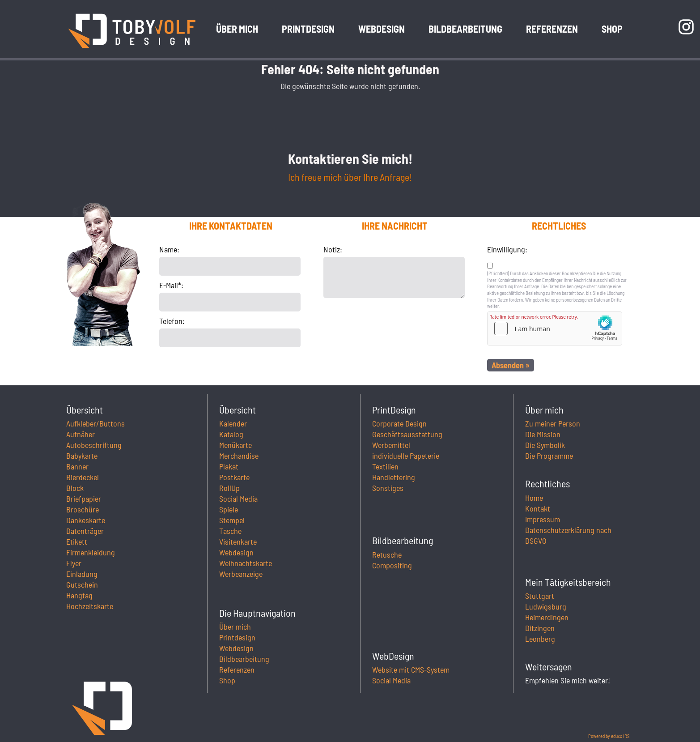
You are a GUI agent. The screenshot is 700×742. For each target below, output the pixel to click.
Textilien (385, 466)
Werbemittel (391, 445)
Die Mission (543, 434)
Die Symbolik (545, 445)
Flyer (74, 563)
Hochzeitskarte (90, 606)
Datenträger (85, 531)
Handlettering (394, 477)
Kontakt (538, 508)
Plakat (229, 466)
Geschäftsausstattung (407, 434)
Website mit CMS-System (411, 670)
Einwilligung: (507, 249)
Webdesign (236, 552)
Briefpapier (84, 499)
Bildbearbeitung (244, 659)
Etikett (77, 542)
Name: (169, 249)
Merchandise (239, 456)
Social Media (238, 499)
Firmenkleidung (91, 552)
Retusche (387, 554)
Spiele (229, 509)
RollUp (229, 488)
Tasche (230, 531)
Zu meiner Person (553, 423)
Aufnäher (81, 434)
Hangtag (79, 595)
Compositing (392, 565)
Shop (227, 680)
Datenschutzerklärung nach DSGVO (568, 535)
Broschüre (83, 509)
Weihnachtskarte (246, 563)
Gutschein (82, 584)
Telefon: (172, 321)
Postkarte (234, 477)
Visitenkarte (238, 542)
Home (534, 498)
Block (75, 488)
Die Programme (549, 456)
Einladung (82, 574)
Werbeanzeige (241, 574)
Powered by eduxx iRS (609, 736)
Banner (77, 466)
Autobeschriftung (94, 445)
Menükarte (235, 445)
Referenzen (237, 670)
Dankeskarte (86, 520)
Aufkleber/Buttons (95, 423)
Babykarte (82, 456)
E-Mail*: (171, 285)
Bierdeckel (83, 477)
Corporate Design (399, 423)
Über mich (235, 627)
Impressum (543, 519)
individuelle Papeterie (406, 456)
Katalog (231, 434)
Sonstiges (388, 488)
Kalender (233, 423)
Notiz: (333, 249)
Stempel (232, 520)
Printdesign (237, 637)
